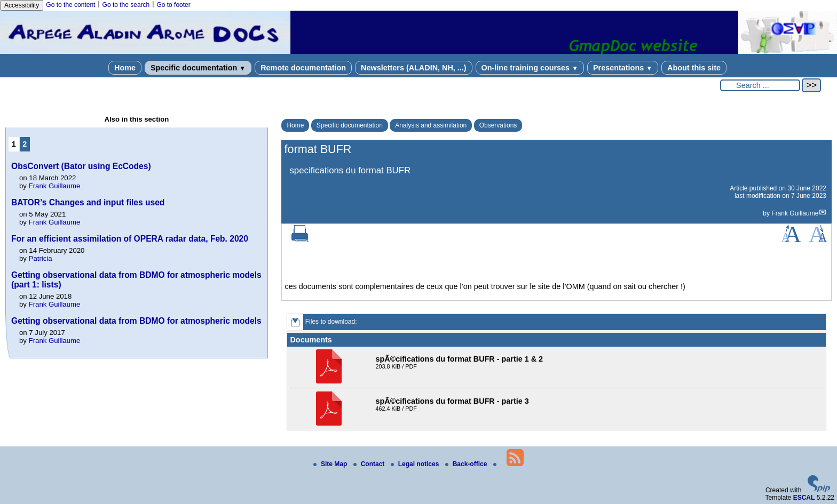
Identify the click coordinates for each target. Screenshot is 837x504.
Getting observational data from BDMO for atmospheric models (136, 321)
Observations (498, 125)
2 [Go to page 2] (25, 144)
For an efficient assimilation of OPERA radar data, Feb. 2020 (130, 239)
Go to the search (126, 5)
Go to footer (173, 5)
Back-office (467, 464)
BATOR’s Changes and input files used (88, 202)
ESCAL (804, 498)
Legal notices (416, 464)
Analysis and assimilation (431, 125)
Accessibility (22, 5)
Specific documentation (198, 68)
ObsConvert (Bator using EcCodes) (81, 166)
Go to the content (70, 5)
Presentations (623, 68)
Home (125, 68)
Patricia (41, 258)
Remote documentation (303, 68)
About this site (694, 68)
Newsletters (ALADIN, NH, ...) (414, 68)
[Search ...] (760, 85)
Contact (370, 464)
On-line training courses (530, 68)
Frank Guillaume (795, 213)
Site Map (331, 464)
